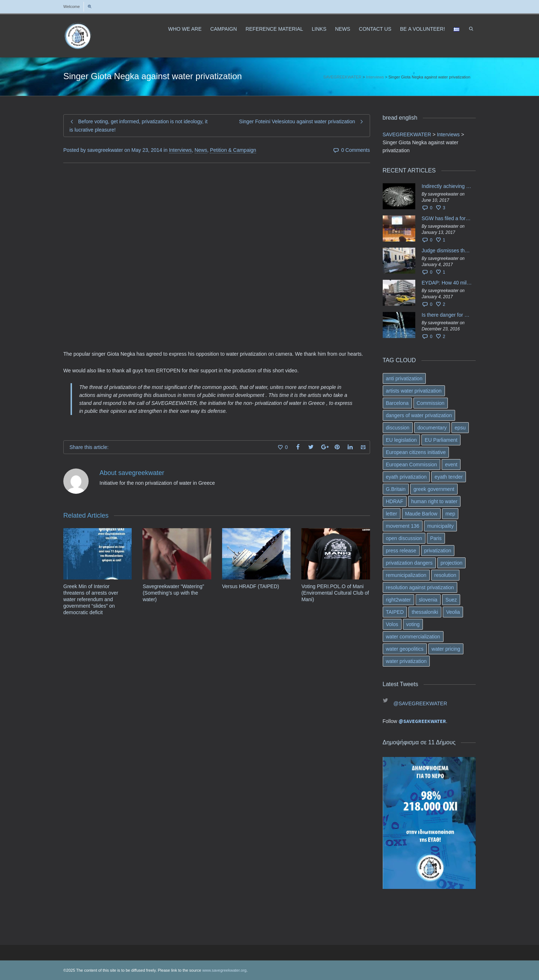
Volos (392, 624)
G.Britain (396, 489)
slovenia (428, 600)
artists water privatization (414, 391)
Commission (431, 403)
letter (392, 514)
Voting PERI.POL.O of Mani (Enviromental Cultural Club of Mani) (335, 593)
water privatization (406, 661)
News (201, 150)
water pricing (446, 649)
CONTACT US (375, 29)
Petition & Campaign (233, 150)
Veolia (453, 612)
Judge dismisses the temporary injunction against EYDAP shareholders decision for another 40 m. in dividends (447, 251)
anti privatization (404, 378)
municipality (440, 526)
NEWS (343, 29)
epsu (460, 428)
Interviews (180, 150)
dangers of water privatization (419, 415)
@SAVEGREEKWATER (421, 703)
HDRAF (395, 501)
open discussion (404, 538)
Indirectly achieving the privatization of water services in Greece (447, 186)
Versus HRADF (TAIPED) (251, 586)
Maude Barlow (421, 514)
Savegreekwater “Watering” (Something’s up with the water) (173, 593)
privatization (438, 551)
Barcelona (397, 403)
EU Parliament (441, 440)
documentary (432, 428)
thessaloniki (425, 612)
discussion (398, 428)
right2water (398, 600)
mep (450, 514)
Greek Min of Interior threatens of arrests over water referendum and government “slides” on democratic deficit (91, 599)
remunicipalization (406, 575)
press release (401, 551)
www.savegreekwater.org (224, 970)
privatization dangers (409, 563)
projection (452, 563)
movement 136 (403, 526)
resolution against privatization (420, 587)
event (451, 465)
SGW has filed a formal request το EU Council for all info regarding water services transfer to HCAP (447, 218)
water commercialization (413, 637)
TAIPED (395, 612)
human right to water (434, 501)
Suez (451, 600)
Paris (436, 538)
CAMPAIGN (224, 29)
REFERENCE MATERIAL (274, 29)
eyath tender (449, 477)
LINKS (319, 29)
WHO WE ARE (185, 29)
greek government (434, 489)
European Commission (412, 465)
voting (413, 624)
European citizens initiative (416, 452)
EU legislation (402, 440)
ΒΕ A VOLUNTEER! (423, 29)
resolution (445, 575)
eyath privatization (406, 477)
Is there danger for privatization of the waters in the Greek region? (447, 315)
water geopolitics (405, 649)
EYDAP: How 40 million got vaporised (447, 283)
